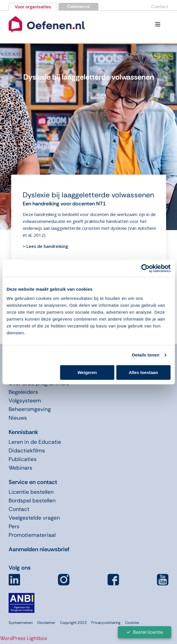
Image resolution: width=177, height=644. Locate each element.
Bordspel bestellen (32, 501)
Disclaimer (46, 623)
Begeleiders (23, 392)
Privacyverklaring (106, 623)
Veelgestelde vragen (34, 518)
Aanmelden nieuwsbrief (39, 549)
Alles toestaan (143, 372)
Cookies (132, 623)
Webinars (21, 468)
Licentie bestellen (31, 492)
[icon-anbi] (22, 595)
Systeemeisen (21, 623)
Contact (160, 6)
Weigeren (87, 372)
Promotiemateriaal (32, 535)
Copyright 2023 (73, 623)
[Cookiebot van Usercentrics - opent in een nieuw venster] (145, 268)
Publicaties (23, 459)
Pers (14, 526)
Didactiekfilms (27, 451)
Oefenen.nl (78, 6)
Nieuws (18, 418)
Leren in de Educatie (35, 442)
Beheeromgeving (30, 409)
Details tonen (146, 355)
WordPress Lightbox (24, 638)
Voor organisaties (33, 7)
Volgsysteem (25, 401)
